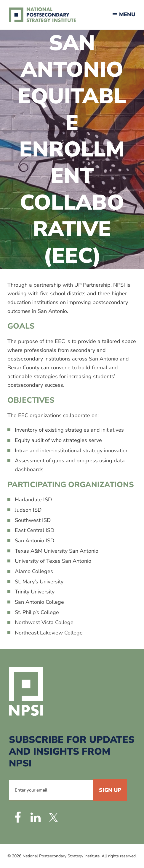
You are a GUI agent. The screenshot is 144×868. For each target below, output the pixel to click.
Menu (127, 14)
